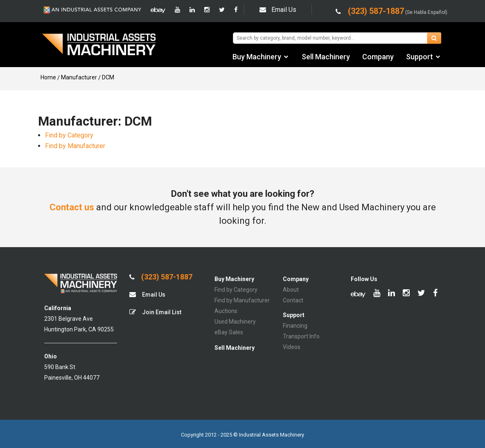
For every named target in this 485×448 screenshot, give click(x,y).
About (291, 290)
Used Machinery (235, 322)
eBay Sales (229, 332)
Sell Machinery (326, 57)
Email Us (278, 10)
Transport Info (301, 336)
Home (48, 77)
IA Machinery (99, 45)
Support (420, 57)
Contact (293, 300)
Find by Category (69, 135)
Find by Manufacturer (75, 146)
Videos (292, 347)
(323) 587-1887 (161, 277)
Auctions (226, 311)
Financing (295, 326)
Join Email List (155, 312)
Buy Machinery (257, 57)
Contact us (72, 207)
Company (378, 57)
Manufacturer (79, 77)
